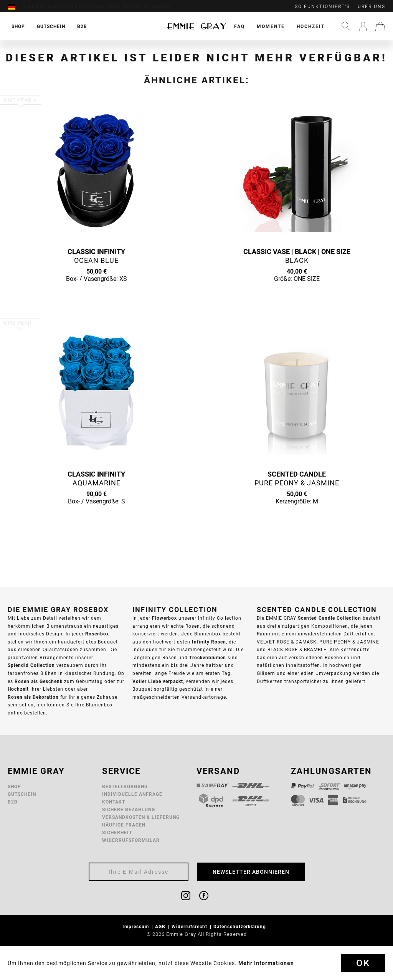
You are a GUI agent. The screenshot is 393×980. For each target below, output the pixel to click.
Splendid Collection (31, 665)
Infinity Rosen (209, 642)
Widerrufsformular (131, 840)
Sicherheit (117, 832)
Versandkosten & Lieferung (141, 817)
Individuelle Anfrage (132, 794)
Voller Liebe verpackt (158, 681)
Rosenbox (97, 634)
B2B (13, 802)
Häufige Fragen (124, 825)
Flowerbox (164, 618)
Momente (271, 26)
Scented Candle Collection (329, 618)
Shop (14, 786)
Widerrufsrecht (190, 926)
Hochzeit (311, 26)
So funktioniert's (322, 7)
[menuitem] (15, 7)
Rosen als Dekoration (33, 697)
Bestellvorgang (125, 786)
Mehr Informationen (266, 963)
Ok (363, 963)
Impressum (136, 926)
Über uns (372, 7)
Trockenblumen (208, 657)
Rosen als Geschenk (39, 681)
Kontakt (114, 802)
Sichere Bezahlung (129, 809)
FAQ (239, 26)
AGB (161, 926)
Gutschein (22, 794)
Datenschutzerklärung (240, 926)
